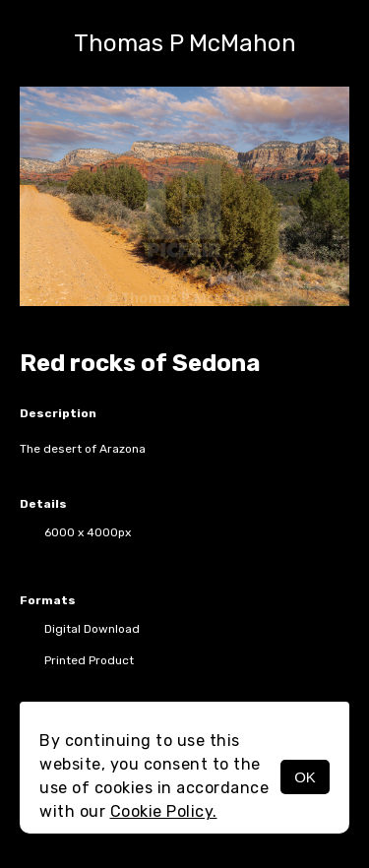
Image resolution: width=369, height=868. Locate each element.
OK (305, 777)
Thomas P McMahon (185, 43)
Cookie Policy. (164, 811)
